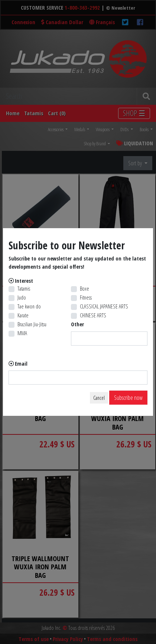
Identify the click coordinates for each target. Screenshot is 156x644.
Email (21, 364)
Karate (23, 315)
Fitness (86, 297)
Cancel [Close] (99, 398)
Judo (22, 297)
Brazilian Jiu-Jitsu (32, 324)
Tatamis (24, 289)
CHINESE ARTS (93, 315)
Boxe (84, 289)
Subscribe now (128, 398)
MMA (22, 333)
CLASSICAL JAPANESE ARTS (104, 306)
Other (77, 324)
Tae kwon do (29, 306)
